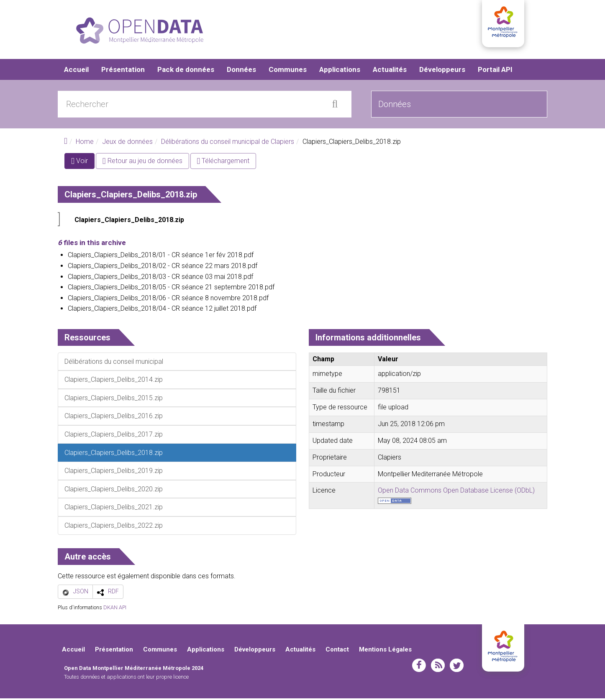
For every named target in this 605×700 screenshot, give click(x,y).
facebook (419, 667)
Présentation (123, 71)
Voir (83, 164)
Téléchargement (223, 162)
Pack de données (186, 71)
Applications (340, 71)
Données (241, 71)
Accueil (76, 71)
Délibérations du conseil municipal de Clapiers (228, 143)
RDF (113, 593)
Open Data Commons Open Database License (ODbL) (456, 492)
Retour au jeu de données (142, 162)
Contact (337, 651)
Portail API (495, 71)
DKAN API (115, 609)
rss (438, 667)
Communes (288, 71)
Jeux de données (127, 143)
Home (85, 143)
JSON (81, 593)
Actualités (390, 71)
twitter (457, 667)
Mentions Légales (385, 651)
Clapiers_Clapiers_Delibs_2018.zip (129, 221)
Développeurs (442, 71)
